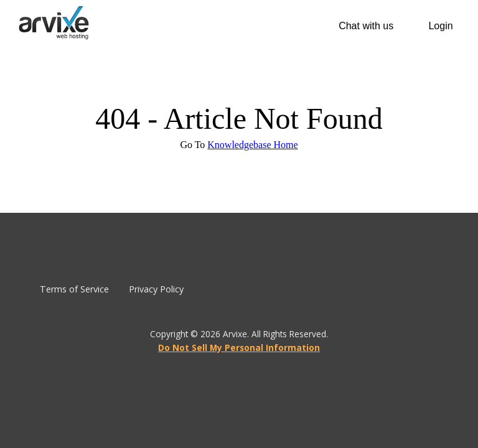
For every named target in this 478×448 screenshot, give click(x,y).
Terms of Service (74, 289)
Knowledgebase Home (252, 145)
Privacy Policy (156, 289)
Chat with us (366, 26)
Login (440, 26)
